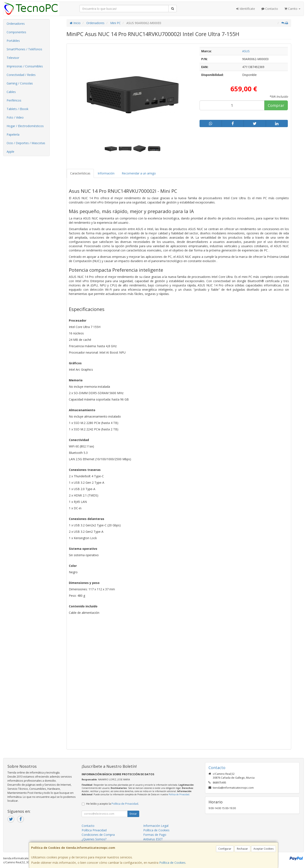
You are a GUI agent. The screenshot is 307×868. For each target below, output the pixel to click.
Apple (10, 152)
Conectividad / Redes (21, 75)
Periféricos (14, 100)
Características (80, 173)
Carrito (292, 9)
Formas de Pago (155, 835)
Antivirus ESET (153, 839)
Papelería (13, 134)
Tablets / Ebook (17, 109)
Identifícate (246, 9)
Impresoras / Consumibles (25, 66)
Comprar (276, 105)
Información (106, 173)
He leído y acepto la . (112, 804)
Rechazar (242, 849)
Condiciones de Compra (98, 835)
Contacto (270, 9)
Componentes (16, 32)
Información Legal (156, 826)
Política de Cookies (172, 863)
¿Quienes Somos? (94, 839)
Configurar (225, 849)
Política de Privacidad (179, 794)
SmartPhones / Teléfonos (24, 49)
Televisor (13, 58)
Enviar (133, 814)
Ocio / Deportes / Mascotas (26, 143)
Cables (11, 92)
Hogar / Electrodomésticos (25, 126)
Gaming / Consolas (20, 83)
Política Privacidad (94, 830)
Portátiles (13, 41)
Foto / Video (15, 117)
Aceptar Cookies (264, 849)
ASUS (246, 51)
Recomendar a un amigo (139, 173)
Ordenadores (16, 24)
